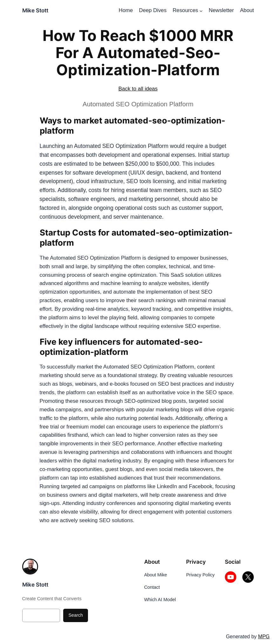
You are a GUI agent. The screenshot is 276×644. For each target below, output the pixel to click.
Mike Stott (35, 10)
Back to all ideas (138, 89)
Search (76, 615)
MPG (264, 637)
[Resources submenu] (201, 11)
